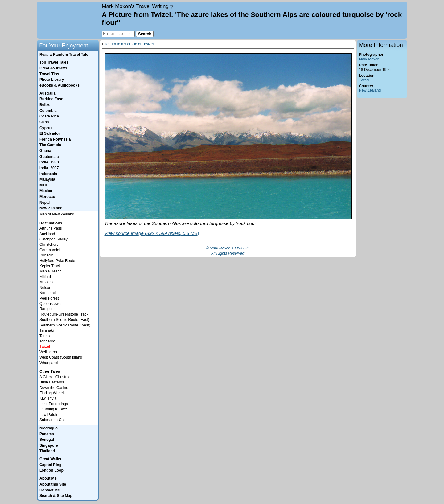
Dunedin (47, 255)
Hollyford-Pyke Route (57, 261)
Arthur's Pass (51, 228)
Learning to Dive (53, 409)
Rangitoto (47, 309)
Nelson (45, 288)
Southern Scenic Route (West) (65, 325)
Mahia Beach (50, 271)
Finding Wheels (52, 393)
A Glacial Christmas (56, 377)
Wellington (48, 352)
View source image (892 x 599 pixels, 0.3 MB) (152, 233)
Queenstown (50, 304)
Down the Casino (54, 388)
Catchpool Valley (53, 239)
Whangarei (49, 363)
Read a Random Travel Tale (64, 55)
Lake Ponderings (54, 404)
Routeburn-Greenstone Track (64, 314)
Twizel (364, 80)
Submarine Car (52, 420)
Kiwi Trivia (48, 398)
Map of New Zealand (57, 214)
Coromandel (50, 250)
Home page (69, 20)
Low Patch (48, 415)
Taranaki (47, 330)
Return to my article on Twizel (129, 44)
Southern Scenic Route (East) (64, 320)
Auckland (47, 234)
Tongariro (47, 341)
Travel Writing (138, 6)
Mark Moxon (369, 59)
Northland (48, 293)
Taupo (45, 336)
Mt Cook (47, 282)
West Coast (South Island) (62, 357)
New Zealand (370, 90)
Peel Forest (49, 298)
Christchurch (50, 244)
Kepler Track (50, 266)
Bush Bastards (52, 382)
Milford (45, 277)
